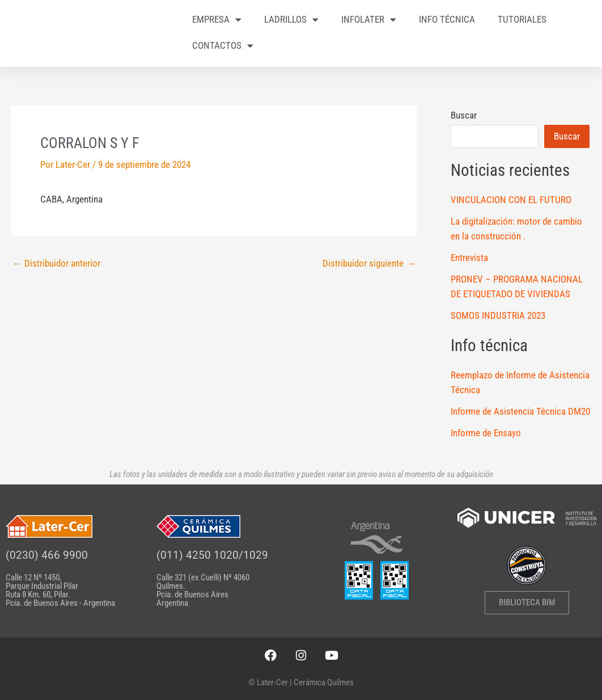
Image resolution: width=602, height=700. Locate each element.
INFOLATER (369, 20)
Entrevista (469, 258)
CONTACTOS (223, 46)
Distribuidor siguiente (369, 263)
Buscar (464, 115)
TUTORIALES (522, 19)
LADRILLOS (291, 20)
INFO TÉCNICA (447, 19)
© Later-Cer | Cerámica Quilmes (301, 682)
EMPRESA (217, 20)
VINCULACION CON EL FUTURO (511, 200)
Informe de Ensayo (486, 433)
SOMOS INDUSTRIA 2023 (498, 315)
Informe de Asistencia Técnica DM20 (520, 411)
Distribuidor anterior (56, 263)
